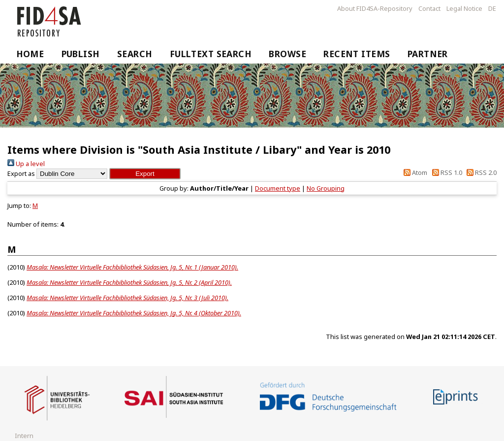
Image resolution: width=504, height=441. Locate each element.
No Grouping (326, 188)
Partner (428, 54)
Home (30, 54)
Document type (278, 188)
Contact (429, 8)
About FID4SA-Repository (375, 8)
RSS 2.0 (480, 172)
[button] (145, 174)
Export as (21, 173)
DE (492, 8)
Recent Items (357, 54)
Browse (287, 54)
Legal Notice (464, 8)
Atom (414, 172)
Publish (81, 54)
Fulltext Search (211, 54)
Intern (24, 436)
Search (135, 54)
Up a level (26, 164)
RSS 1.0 (445, 172)
